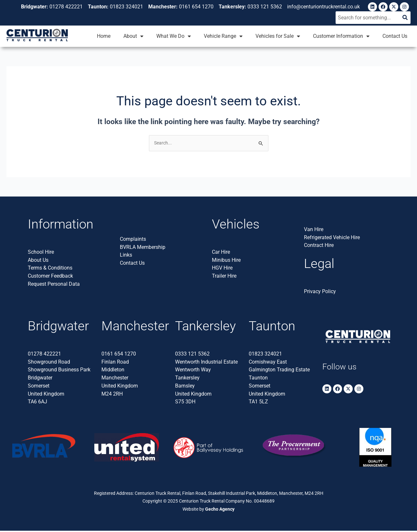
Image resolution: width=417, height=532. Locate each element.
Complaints (133, 240)
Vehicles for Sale (278, 37)
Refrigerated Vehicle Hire (332, 238)
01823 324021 (265, 355)
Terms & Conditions (50, 269)
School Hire (41, 253)
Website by (208, 510)
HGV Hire (222, 269)
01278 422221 (44, 355)
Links (126, 256)
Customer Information (341, 37)
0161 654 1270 (119, 355)
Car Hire (221, 253)
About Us (38, 261)
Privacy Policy (320, 292)
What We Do (174, 37)
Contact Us (395, 36)
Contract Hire (319, 246)
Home (104, 36)
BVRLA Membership (143, 248)
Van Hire (314, 230)
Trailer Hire (224, 277)
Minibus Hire (226, 261)
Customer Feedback (50, 277)
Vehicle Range (223, 37)
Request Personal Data (54, 285)
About (133, 37)
